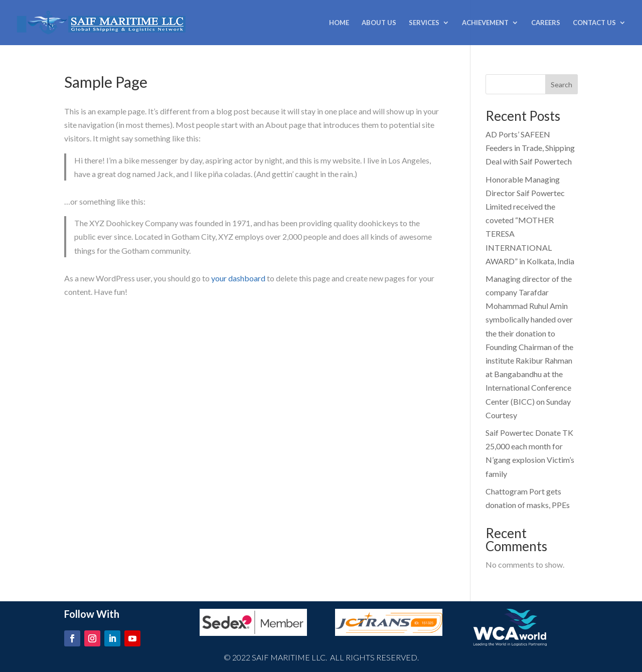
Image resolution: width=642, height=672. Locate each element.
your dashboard (238, 278)
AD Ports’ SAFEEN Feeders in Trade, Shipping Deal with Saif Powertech (530, 148)
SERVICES (424, 23)
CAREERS (546, 23)
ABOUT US (379, 23)
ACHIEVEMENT (485, 23)
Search (561, 85)
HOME (339, 23)
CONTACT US (594, 23)
